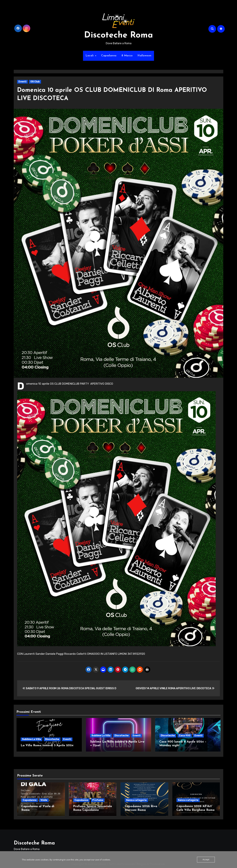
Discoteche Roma (118, 35)
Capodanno (109, 56)
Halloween (144, 56)
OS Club (35, 82)
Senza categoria (136, 799)
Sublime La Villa (32, 739)
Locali (90, 56)
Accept (206, 860)
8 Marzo (127, 56)
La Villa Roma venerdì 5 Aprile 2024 (47, 745)
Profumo (98, 799)
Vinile (44, 799)
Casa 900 (185, 736)
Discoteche (52, 739)
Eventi (22, 82)
